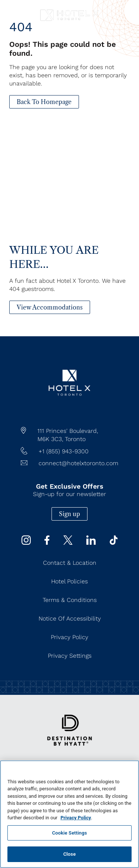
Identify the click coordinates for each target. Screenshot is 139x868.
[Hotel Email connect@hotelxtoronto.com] (69, 463)
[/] (69, 410)
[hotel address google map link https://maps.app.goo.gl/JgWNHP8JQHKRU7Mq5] (69, 435)
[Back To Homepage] (44, 102)
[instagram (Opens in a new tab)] (26, 543)
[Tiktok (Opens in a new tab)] (114, 543)
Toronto (75, 439)
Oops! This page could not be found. (63, 49)
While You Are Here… (54, 257)
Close (70, 854)
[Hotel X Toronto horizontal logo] (69, 21)
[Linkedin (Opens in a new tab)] (91, 543)
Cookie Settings (69, 833)
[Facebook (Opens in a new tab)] (47, 543)
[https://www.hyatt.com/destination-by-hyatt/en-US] (69, 751)
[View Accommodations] (50, 307)
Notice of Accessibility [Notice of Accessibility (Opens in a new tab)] (70, 618)
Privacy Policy (76, 818)
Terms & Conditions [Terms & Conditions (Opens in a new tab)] (70, 600)
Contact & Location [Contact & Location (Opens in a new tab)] (70, 563)
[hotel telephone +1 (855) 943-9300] (69, 451)
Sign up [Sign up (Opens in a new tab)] (69, 514)
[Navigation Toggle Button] (13, 10)
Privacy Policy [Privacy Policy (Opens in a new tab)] (69, 637)
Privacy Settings (70, 656)
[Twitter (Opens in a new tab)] (68, 543)
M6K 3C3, (50, 439)
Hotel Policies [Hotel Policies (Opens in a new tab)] (69, 581)
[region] (69, 814)
